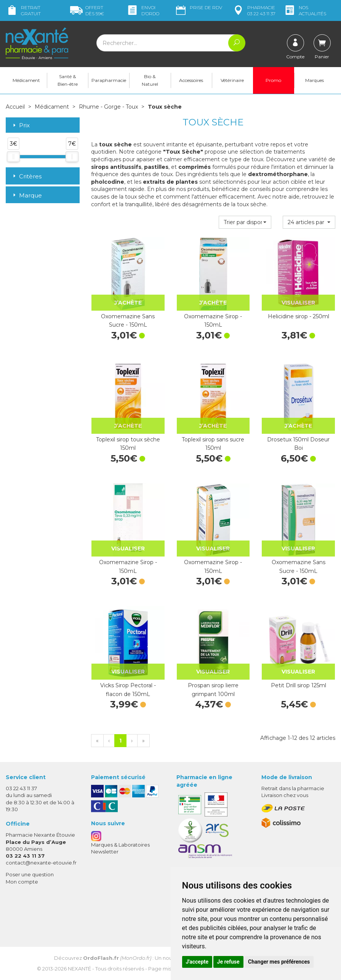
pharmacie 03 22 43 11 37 (254, 10)
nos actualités (305, 10)
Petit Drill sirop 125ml (299, 685)
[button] (245, 222)
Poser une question (30, 874)
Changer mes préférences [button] (279, 962)
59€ (87, 10)
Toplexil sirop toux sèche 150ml (128, 444)
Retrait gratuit (23, 10)
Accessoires (191, 80)
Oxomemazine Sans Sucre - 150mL (128, 321)
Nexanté (79, 969)
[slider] (13, 157)
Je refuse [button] (228, 962)
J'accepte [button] (197, 962)
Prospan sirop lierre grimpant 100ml (213, 690)
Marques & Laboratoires (120, 845)
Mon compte (22, 882)
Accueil (15, 107)
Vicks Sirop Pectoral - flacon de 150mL (128, 690)
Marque (27, 195)
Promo (273, 80)
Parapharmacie (109, 80)
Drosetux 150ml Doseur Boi (298, 444)
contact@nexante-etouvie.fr (41, 863)
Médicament (26, 80)
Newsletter (105, 852)
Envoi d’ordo (143, 10)
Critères (26, 176)
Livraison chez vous (285, 795)
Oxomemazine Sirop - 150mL (213, 321)
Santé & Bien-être (68, 80)
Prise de (198, 8)
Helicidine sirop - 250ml (299, 316)
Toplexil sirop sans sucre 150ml (213, 444)
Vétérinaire (232, 80)
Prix (21, 126)
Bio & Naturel (150, 80)
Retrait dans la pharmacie (293, 788)
